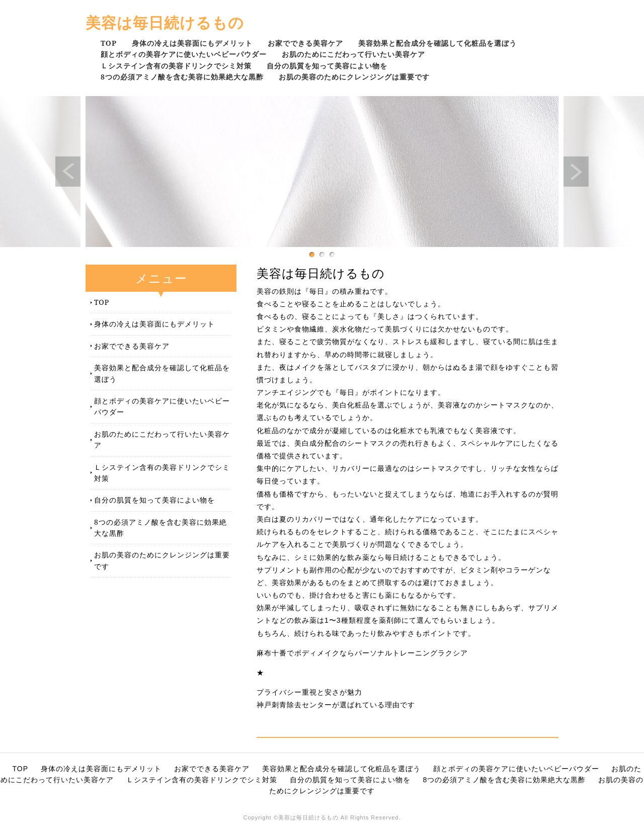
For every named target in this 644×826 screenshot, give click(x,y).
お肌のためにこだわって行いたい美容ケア (353, 54)
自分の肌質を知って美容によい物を (327, 66)
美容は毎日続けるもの (165, 22)
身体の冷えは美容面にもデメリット (192, 43)
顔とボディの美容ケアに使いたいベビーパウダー (184, 54)
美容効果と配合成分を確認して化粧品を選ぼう (437, 43)
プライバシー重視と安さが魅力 (309, 692)
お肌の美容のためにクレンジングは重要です (354, 77)
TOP (109, 43)
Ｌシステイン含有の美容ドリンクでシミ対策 (176, 66)
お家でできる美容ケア (305, 43)
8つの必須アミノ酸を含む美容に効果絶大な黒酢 (182, 77)
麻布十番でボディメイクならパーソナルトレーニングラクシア (362, 653)
